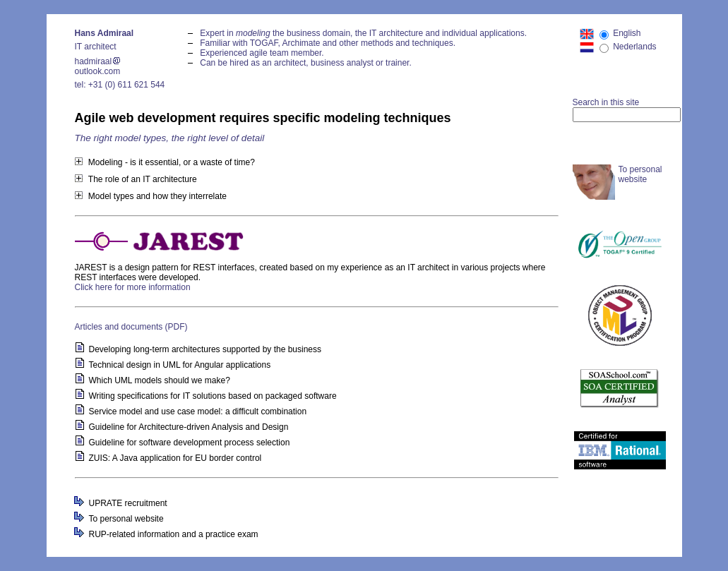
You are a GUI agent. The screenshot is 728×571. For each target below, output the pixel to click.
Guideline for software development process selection (190, 443)
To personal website (126, 519)
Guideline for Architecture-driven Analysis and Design (189, 427)
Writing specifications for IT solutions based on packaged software (213, 396)
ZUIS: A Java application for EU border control (175, 458)
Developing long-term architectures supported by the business (205, 349)
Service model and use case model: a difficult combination (198, 411)
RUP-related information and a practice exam (174, 534)
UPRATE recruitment (128, 503)
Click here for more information (133, 287)
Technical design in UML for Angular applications (180, 365)
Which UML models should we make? (160, 380)
